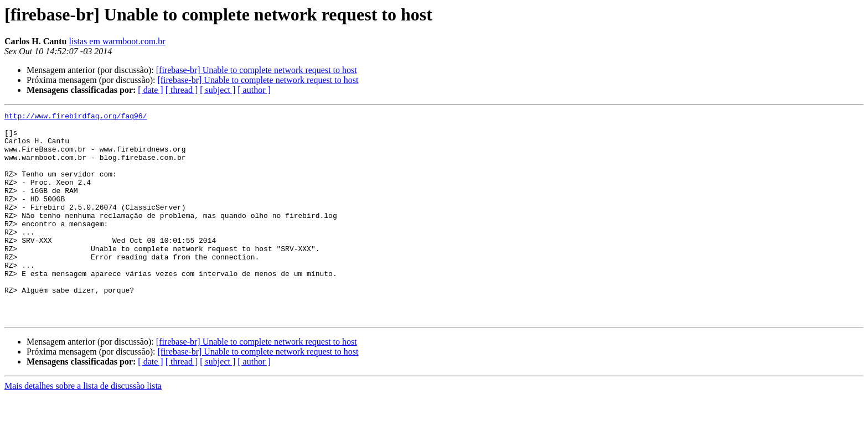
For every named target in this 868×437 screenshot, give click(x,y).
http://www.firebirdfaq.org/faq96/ (76, 117)
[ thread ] (182, 90)
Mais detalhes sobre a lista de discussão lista (83, 427)
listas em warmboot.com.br (117, 41)
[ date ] (150, 90)
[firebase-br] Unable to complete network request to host (257, 70)
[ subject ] (218, 90)
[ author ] (254, 90)
